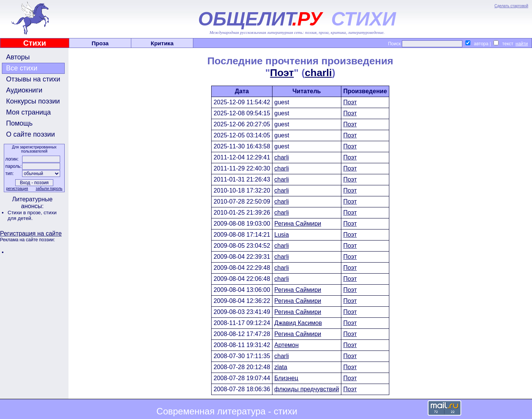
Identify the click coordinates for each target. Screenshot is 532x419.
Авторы (18, 57)
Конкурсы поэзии (33, 101)
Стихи (35, 43)
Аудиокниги (24, 90)
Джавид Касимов (298, 323)
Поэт (282, 73)
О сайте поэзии (30, 134)
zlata (281, 367)
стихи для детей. (32, 215)
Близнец (286, 378)
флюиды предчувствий (307, 389)
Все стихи (22, 68)
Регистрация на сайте (31, 233)
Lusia (282, 235)
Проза (100, 43)
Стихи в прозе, (25, 213)
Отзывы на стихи (33, 79)
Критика (162, 43)
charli (318, 73)
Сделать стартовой (511, 6)
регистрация (17, 189)
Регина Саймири (298, 224)
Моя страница (29, 112)
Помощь (19, 123)
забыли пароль (49, 189)
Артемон (287, 345)
